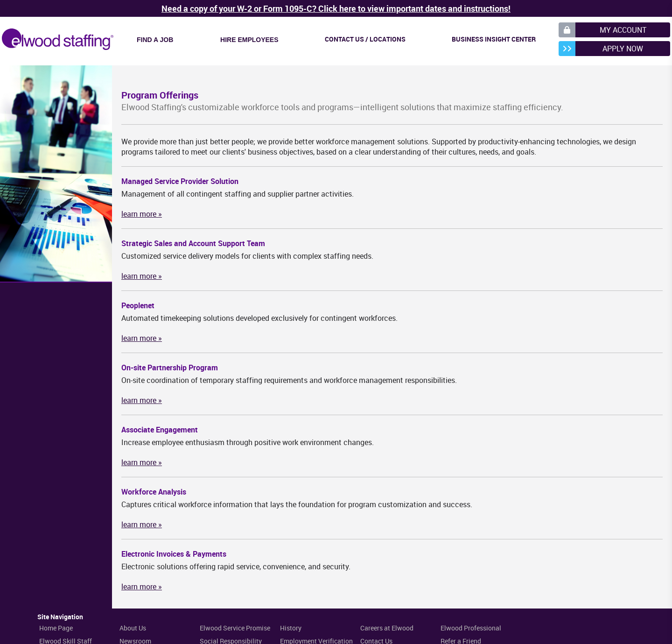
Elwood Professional (471, 628)
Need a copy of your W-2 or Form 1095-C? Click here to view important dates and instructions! (336, 8)
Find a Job (155, 40)
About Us (133, 628)
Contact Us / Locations (365, 39)
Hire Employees (249, 40)
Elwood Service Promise (235, 628)
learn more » (142, 214)
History (291, 628)
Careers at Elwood (387, 628)
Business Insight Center (494, 39)
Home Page (56, 628)
